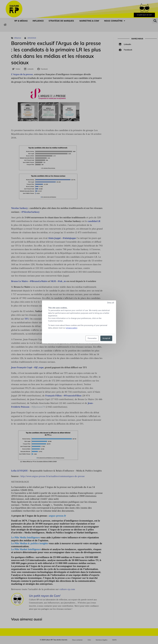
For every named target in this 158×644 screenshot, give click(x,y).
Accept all (106, 338)
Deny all (111, 303)
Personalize (92, 338)
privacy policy (72, 328)
